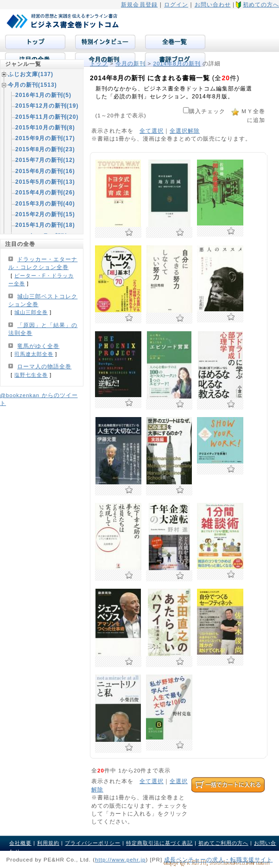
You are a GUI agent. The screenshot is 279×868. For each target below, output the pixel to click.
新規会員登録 (139, 5)
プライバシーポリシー (93, 843)
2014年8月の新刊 (177, 63)
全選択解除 (185, 131)
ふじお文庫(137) (31, 74)
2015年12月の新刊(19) (47, 106)
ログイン (176, 5)
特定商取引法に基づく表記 (159, 843)
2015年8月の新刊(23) (45, 149)
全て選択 (152, 131)
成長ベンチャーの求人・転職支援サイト (218, 859)
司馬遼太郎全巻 (34, 354)
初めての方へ (261, 5)
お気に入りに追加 (129, 232)
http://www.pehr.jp (120, 859)
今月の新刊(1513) (32, 85)
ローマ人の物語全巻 (44, 366)
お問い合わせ (213, 5)
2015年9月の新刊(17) (45, 138)
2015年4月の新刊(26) (45, 193)
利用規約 (48, 843)
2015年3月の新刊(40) (45, 204)
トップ (99, 63)
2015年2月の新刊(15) (45, 214)
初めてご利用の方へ (223, 843)
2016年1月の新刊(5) (43, 95)
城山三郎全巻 (31, 312)
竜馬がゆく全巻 (38, 346)
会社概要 (20, 843)
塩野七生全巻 (31, 375)
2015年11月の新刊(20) (47, 117)
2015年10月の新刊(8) (45, 128)
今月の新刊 (130, 63)
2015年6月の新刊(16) (45, 171)
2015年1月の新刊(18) (45, 225)
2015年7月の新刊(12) (45, 160)
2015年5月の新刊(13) (45, 182)
